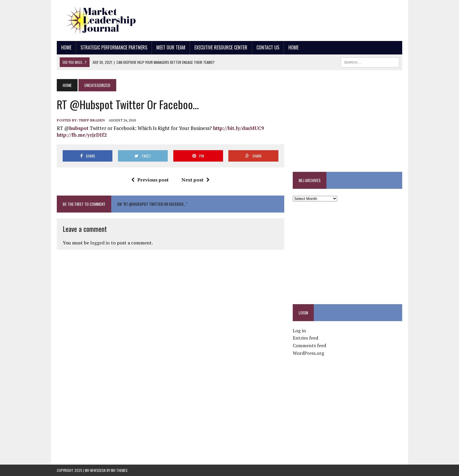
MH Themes (119, 470)
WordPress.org (308, 353)
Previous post (150, 180)
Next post (196, 180)
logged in (100, 243)
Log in (299, 331)
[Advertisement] (296, 19)
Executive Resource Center (221, 47)
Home (66, 47)
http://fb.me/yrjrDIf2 (82, 135)
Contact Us (268, 47)
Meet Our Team (171, 47)
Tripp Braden (92, 120)
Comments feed (309, 345)
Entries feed (305, 338)
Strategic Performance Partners (114, 47)
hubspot (79, 128)
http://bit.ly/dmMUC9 (239, 128)
